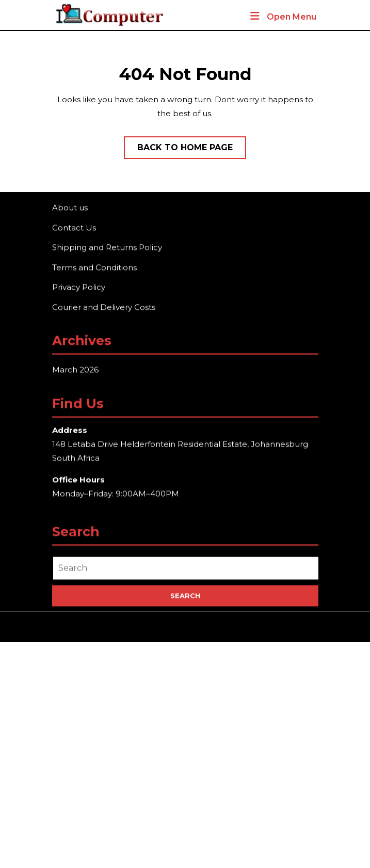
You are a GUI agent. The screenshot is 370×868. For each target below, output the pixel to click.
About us (70, 208)
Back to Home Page (192, 150)
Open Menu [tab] (283, 17)
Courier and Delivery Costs (104, 307)
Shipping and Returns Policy (107, 248)
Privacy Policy (79, 288)
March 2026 (75, 370)
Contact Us (74, 228)
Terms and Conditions (94, 268)
